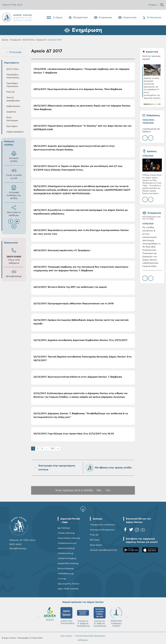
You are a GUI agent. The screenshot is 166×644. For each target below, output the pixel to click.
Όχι (108, 490)
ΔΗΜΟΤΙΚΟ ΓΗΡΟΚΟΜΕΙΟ (68, 616)
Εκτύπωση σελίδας (14, 157)
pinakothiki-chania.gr (68, 563)
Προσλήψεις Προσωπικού (12, 85)
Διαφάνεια (11, 112)
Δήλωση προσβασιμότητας (104, 550)
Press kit (94, 535)
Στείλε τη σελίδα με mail (14, 174)
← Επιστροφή (14, 52)
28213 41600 (14, 257)
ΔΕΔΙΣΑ (50, 614)
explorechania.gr (66, 548)
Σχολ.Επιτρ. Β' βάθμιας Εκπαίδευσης (100, 617)
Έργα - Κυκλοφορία (12, 119)
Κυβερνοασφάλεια (15, 132)
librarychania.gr (66, 568)
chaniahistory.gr (66, 574)
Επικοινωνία (127, 18)
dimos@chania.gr (14, 276)
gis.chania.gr (64, 528)
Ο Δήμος (54, 18)
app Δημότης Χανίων (69, 584)
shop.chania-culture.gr (69, 538)
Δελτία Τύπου (29, 40)
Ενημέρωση (103, 18)
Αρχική (5, 40)
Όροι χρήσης (66, 636)
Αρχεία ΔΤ (41, 40)
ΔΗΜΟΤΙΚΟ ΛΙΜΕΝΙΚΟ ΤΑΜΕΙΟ (116, 617)
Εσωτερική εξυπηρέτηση (102, 530)
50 (53, 449)
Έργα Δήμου (12, 126)
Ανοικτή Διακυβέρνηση (13, 99)
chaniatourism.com (67, 543)
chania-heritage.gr (67, 558)
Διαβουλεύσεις (13, 106)
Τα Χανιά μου (152, 18)
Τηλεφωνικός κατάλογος (103, 525)
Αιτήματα (152, 5)
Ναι (99, 490)
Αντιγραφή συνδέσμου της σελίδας (14, 192)
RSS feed (95, 540)
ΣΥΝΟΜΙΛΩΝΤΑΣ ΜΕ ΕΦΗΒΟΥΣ (151, 131)
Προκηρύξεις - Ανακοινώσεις (13, 76)
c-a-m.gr (62, 579)
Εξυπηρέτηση (78, 18)
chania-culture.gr (66, 533)
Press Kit (11, 92)
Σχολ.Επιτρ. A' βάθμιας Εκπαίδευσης (83, 617)
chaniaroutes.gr (66, 553)
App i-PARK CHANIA (68, 589)
